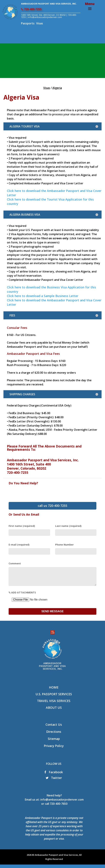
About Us (54, 711)
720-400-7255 (31, 9)
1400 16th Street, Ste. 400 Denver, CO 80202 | (44, 15)
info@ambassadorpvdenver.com (62, 803)
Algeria (57, 88)
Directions (54, 735)
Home (54, 691)
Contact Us (54, 728)
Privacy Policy (54, 749)
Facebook (54, 775)
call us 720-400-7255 (52, 506)
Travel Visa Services (54, 704)
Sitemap (54, 742)
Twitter (54, 781)
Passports (28, 23)
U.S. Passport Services (54, 698)
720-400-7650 (59, 807)
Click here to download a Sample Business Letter (43, 296)
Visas (40, 23)
